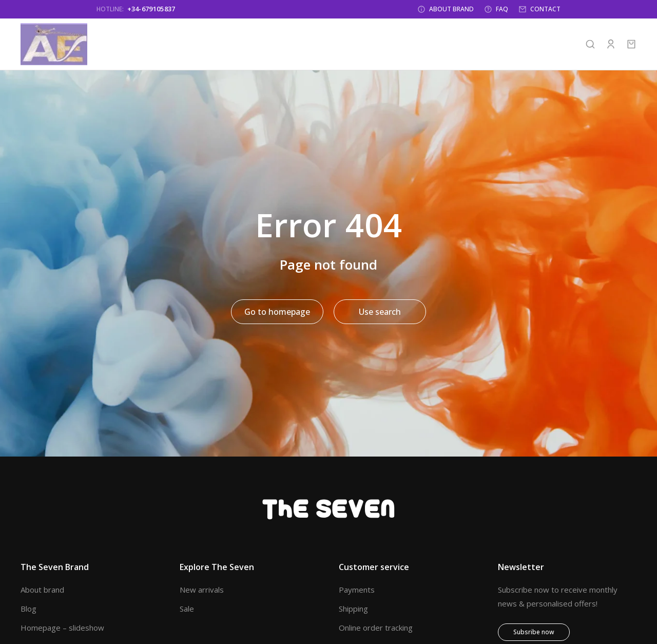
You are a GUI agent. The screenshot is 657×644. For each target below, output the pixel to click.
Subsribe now (534, 634)
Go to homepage (277, 314)
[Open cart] (631, 46)
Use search (380, 314)
